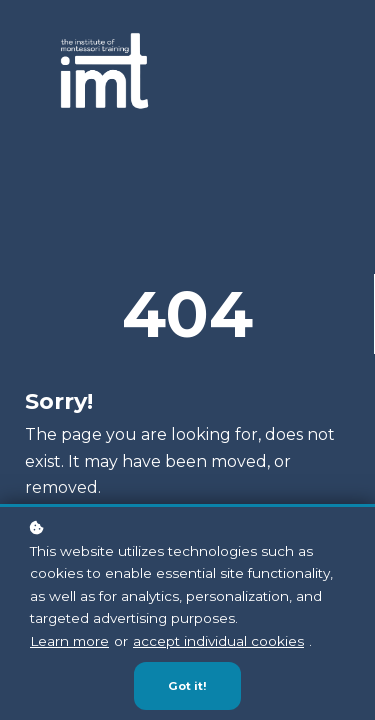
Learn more (69, 642)
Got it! (187, 687)
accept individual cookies (218, 642)
